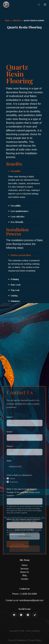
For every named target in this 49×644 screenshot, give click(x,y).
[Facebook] (14, 615)
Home (13, 530)
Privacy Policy (34, 640)
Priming (15, 298)
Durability (16, 189)
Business (14, 533)
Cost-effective (18, 235)
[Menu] (45, 5)
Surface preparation (21, 273)
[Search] (39, 5)
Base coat (16, 303)
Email (10, 483)
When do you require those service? (24, 570)
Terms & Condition (17, 640)
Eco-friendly (17, 240)
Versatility (16, 224)
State (9, 512)
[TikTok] (35, 615)
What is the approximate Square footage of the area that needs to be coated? (23, 543)
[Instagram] (21, 615)
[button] (25, 189)
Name (10, 468)
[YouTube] (28, 615)
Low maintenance (20, 229)
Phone (10, 497)
